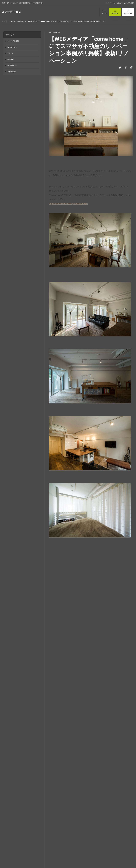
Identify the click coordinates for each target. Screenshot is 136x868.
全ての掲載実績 (13, 41)
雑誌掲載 (11, 59)
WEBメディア (12, 47)
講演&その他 (12, 65)
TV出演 (10, 53)
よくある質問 (129, 3)
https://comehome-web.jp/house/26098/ (69, 204)
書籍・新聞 (11, 72)
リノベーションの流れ (114, 3)
